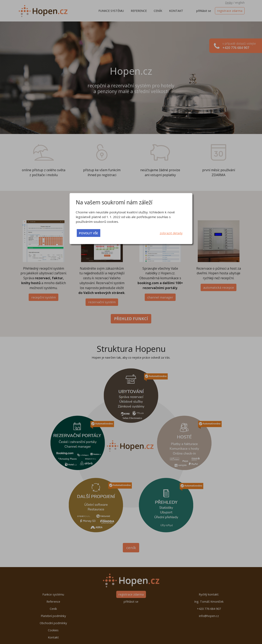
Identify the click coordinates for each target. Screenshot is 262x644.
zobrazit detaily (171, 233)
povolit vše (89, 233)
